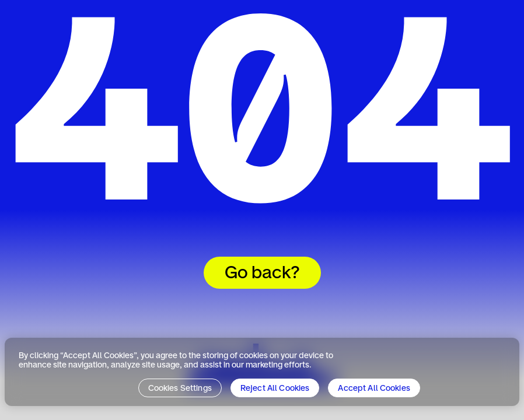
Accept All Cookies (374, 388)
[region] (262, 372)
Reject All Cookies (275, 388)
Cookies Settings (180, 388)
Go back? (262, 274)
